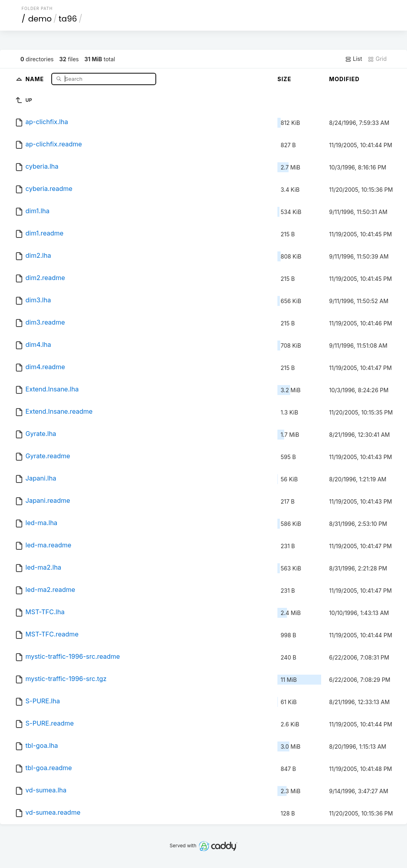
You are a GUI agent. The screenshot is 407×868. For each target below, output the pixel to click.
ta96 (68, 19)
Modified (344, 79)
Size (284, 79)
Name (36, 79)
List (354, 59)
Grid (377, 59)
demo (40, 19)
